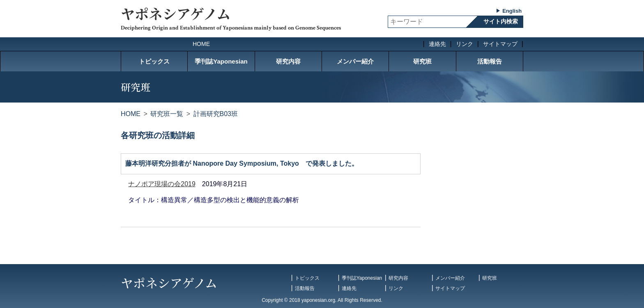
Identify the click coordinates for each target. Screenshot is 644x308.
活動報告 (490, 61)
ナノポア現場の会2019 (162, 184)
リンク (465, 44)
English (512, 11)
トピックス (154, 61)
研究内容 (288, 61)
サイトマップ (500, 44)
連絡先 (437, 44)
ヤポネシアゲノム (176, 13)
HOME (201, 44)
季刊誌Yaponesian (221, 61)
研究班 (422, 61)
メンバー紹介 (355, 61)
